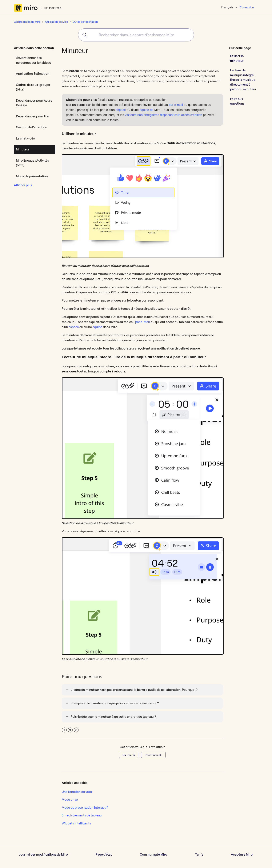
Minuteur (23, 149)
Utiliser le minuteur (237, 58)
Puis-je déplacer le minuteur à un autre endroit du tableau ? (113, 717)
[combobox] (136, 35)
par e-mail (176, 105)
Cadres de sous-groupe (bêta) (33, 87)
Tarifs (199, 854)
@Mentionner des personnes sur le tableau (34, 60)
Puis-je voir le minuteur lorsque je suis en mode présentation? (115, 703)
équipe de (147, 110)
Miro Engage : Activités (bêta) (32, 163)
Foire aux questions (237, 101)
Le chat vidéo (25, 138)
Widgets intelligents (76, 823)
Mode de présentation (32, 176)
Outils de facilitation (85, 22)
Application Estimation (33, 74)
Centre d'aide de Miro (27, 22)
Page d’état (104, 854)
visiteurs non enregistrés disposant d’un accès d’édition (163, 115)
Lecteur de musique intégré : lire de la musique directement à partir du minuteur (243, 80)
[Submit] (83, 35)
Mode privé (70, 800)
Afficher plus (23, 185)
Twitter (70, 730)
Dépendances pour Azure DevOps (34, 103)
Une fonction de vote (77, 792)
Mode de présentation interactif (85, 808)
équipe (97, 327)
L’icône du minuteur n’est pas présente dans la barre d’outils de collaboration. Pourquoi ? (134, 690)
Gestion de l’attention (32, 127)
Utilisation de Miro (57, 22)
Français (228, 7)
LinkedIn (76, 730)
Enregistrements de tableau (82, 815)
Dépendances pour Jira (32, 116)
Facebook (64, 730)
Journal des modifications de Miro (44, 854)
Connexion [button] (247, 7)
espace (121, 110)
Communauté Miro (153, 854)
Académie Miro (242, 854)
